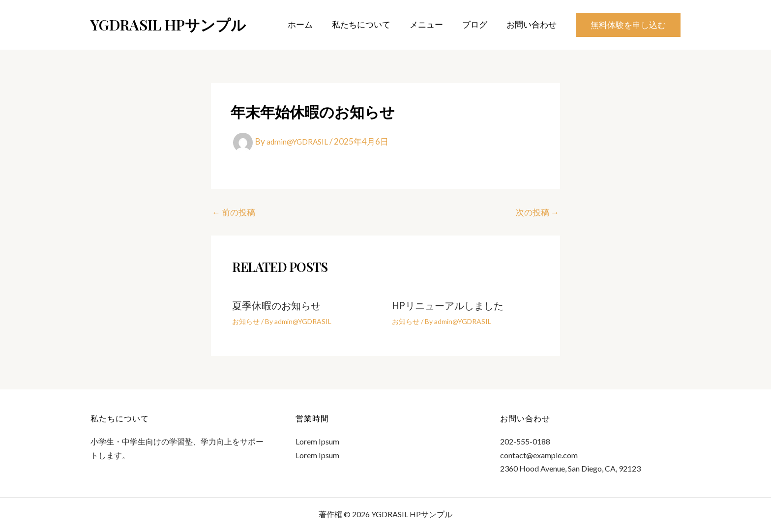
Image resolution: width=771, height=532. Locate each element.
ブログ (478, 24)
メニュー (432, 24)
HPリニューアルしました (448, 307)
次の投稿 (537, 212)
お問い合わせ (533, 24)
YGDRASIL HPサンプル (168, 25)
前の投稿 (234, 212)
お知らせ (246, 321)
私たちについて (370, 24)
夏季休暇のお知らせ (276, 307)
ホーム (311, 24)
